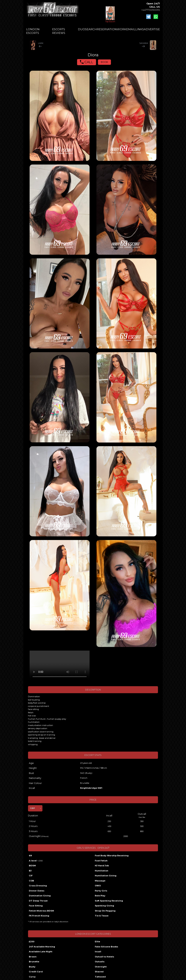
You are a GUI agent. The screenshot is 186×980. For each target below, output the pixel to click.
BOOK (104, 62)
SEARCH (91, 29)
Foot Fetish (101, 861)
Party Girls (101, 891)
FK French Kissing (39, 916)
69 (30, 856)
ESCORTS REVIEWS (59, 31)
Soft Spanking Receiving (109, 901)
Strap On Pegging (105, 911)
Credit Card (36, 972)
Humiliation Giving (106, 876)
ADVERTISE (152, 29)
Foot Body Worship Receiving (112, 856)
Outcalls (100, 962)
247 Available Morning (42, 947)
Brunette (34, 962)
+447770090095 (151, 10)
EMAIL (131, 29)
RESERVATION (107, 29)
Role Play (100, 896)
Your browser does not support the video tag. (60, 666)
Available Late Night (41, 952)
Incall (98, 952)
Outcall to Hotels (104, 957)
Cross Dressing (38, 886)
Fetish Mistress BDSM (41, 911)
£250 (32, 942)
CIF (31, 876)
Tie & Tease (102, 916)
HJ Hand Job (102, 866)
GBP (32, 808)
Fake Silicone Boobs (106, 947)
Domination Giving (40, 896)
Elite (97, 942)
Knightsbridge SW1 (91, 788)
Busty (32, 967)
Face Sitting (36, 906)
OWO (98, 886)
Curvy (32, 977)
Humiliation (102, 871)
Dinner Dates (37, 891)
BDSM (32, 866)
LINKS (140, 29)
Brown (33, 957)
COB (31, 881)
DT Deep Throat (38, 901)
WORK (122, 29)
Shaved (99, 972)
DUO (81, 29)
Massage (100, 881)
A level (36, 861)
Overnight (101, 967)
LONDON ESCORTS (33, 31)
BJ (30, 871)
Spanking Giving (104, 906)
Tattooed (100, 977)
